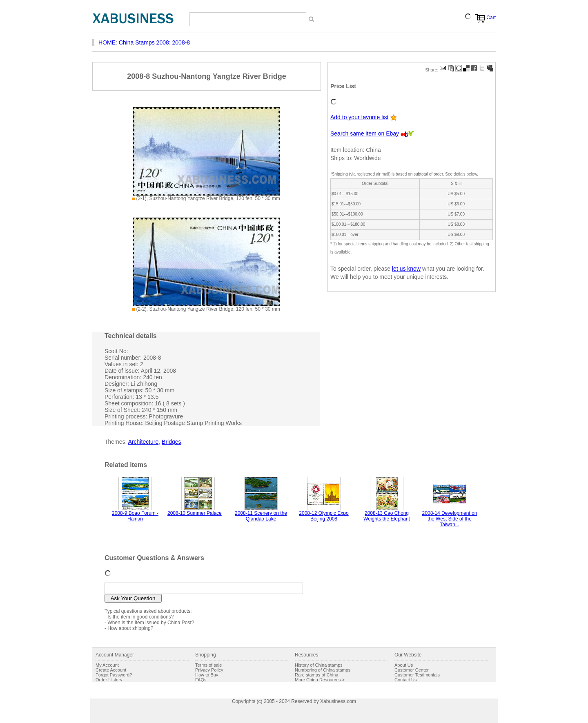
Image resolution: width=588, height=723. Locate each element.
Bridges (171, 442)
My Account (107, 665)
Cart (491, 18)
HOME (107, 42)
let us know (406, 269)
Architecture (144, 442)
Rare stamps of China (316, 675)
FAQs (201, 680)
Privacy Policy (209, 670)
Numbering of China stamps (323, 670)
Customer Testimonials (417, 675)
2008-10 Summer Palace (195, 513)
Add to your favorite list (359, 117)
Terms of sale (208, 665)
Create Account (111, 670)
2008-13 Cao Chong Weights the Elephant (387, 516)
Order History (109, 680)
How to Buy (207, 675)
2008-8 (181, 42)
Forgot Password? (114, 675)
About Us (404, 665)
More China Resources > (320, 680)
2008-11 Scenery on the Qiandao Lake (261, 516)
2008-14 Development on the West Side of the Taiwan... (450, 519)
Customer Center (412, 670)
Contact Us (405, 680)
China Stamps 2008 (144, 42)
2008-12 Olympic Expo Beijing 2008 (324, 516)
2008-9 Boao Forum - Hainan (135, 516)
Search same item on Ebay (365, 133)
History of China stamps (319, 665)
